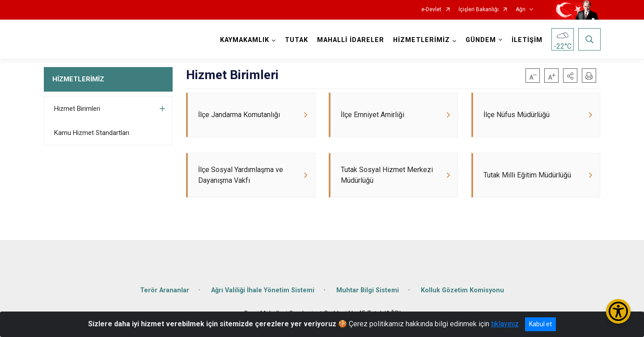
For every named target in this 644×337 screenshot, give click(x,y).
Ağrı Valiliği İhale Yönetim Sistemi (263, 290)
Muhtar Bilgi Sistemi (368, 290)
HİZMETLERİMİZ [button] (422, 40)
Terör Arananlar (165, 290)
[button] (570, 76)
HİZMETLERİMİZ (78, 79)
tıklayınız (505, 324)
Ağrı (521, 10)
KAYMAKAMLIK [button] (245, 40)
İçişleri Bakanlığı (479, 10)
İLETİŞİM (527, 40)
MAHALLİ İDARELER (351, 40)
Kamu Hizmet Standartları (92, 133)
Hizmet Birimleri (77, 109)
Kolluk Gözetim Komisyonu (462, 290)
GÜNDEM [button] (481, 40)
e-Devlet (431, 10)
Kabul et (540, 324)
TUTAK (297, 40)
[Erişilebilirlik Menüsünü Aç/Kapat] (618, 311)
